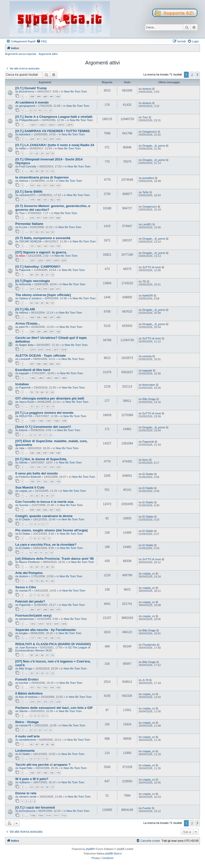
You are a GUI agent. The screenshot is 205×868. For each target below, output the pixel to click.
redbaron (25, 782)
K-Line (23, 227)
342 (58, 331)
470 (32, 139)
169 (52, 773)
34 (37, 496)
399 (38, 96)
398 (32, 96)
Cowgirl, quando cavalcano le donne (44, 516)
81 (47, 392)
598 (38, 364)
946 (38, 453)
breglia (23, 633)
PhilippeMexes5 (29, 120)
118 (38, 638)
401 (52, 96)
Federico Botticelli (30, 477)
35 (42, 496)
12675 (69, 125)
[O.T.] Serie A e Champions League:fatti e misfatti (54, 117)
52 (52, 171)
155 (58, 687)
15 (31, 406)
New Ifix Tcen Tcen (76, 91)
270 (58, 609)
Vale (22, 448)
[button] (197, 75)
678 (45, 218)
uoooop (147, 356)
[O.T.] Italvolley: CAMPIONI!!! (38, 267)
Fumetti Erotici (27, 679)
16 (37, 406)
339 (38, 331)
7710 (48, 815)
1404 (48, 378)
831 (52, 510)
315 (32, 185)
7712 (64, 815)
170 (58, 773)
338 (32, 331)
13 (51, 553)
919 (45, 289)
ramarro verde (28, 797)
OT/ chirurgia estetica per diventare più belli (50, 398)
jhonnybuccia (27, 811)
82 (52, 392)
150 (32, 481)
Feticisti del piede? (30, 601)
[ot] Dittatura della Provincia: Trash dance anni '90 (55, 559)
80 (42, 392)
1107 (48, 421)
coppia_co (25, 491)
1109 (64, 421)
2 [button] (192, 75)
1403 (40, 378)
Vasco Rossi (27, 402)
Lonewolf (25, 359)
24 (47, 153)
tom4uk (24, 683)
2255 (64, 260)
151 (38, 481)
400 (45, 96)
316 (38, 185)
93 (42, 232)
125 (58, 246)
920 (52, 289)
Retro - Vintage (27, 722)
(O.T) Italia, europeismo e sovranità (43, 238)
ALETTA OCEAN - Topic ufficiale (40, 356)
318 (52, 185)
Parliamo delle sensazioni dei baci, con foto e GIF (54, 708)
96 (47, 303)
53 (31, 787)
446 (45, 317)
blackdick (25, 134)
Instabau (22, 384)
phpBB (89, 849)
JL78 (145, 680)
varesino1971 (27, 195)
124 (52, 246)
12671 (33, 125)
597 (32, 364)
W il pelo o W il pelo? (32, 779)
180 (38, 200)
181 (45, 200)
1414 (48, 624)
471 (38, 139)
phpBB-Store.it (113, 854)
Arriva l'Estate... (28, 323)
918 (38, 289)
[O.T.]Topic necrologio (33, 281)
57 (52, 787)
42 (31, 744)
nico (22, 256)
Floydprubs (149, 645)
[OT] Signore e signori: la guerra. (41, 252)
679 (52, 218)
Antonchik (25, 284)
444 (32, 317)
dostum (147, 89)
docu (145, 460)
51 (47, 171)
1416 (64, 624)
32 (52, 275)
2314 (33, 350)
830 (45, 510)
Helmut (23, 181)
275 (38, 702)
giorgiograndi (27, 106)
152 (45, 481)
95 (52, 232)
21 (31, 153)
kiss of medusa (28, 697)
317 (45, 185)
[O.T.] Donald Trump (31, 88)
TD (144, 281)
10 (39, 110)
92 (37, 232)
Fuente (147, 808)
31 (47, 275)
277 (52, 702)
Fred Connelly (28, 166)
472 (45, 139)
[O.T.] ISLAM (25, 309)
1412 (33, 624)
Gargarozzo (149, 132)
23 (42, 153)
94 (47, 232)
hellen (23, 148)
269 (52, 609)
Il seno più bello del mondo (37, 473)
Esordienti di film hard (33, 370)
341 (52, 331)
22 (37, 153)
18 (47, 406)
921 (58, 289)
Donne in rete (26, 793)
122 (38, 246)
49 (37, 171)
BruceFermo (27, 91)
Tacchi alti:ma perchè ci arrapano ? (43, 765)
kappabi (24, 373)
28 (31, 275)
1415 (56, 624)
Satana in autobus (30, 298)
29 (37, 275)
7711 (56, 815)
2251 (33, 260)
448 (58, 317)
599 (45, 364)
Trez (145, 117)
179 (32, 200)
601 (58, 364)
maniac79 (25, 591)
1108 (56, 421)
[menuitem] (42, 41)
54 (37, 787)
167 (38, 773)
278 (58, 702)
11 (45, 110)
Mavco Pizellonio (29, 562)
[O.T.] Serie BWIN (29, 192)
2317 (56, 350)
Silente (23, 462)
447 (52, 317)
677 (38, 218)
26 (37, 567)
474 (58, 139)
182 (52, 200)
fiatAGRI (148, 296)
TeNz (145, 192)
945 (32, 453)
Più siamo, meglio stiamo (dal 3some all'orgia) (52, 530)
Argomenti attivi (48, 54)
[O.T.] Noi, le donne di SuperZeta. (41, 459)
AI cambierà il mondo (32, 102)
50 (42, 171)
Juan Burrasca (28, 647)
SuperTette (26, 768)
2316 (48, 350)
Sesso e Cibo (26, 587)
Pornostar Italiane (29, 224)
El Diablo (148, 474)
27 (42, 567)
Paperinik (25, 270)
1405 (56, 378)
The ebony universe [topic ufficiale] (43, 295)
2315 (40, 350)
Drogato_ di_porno (154, 146)
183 (58, 200)
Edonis (23, 430)
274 (32, 702)
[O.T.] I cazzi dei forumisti (35, 807)
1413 (40, 624)
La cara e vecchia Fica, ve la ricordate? (46, 545)
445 (38, 317)
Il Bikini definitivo (29, 693)
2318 (64, 350)
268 (45, 609)
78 (31, 392)
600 (52, 364)
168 (45, 773)
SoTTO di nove (152, 267)
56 (47, 787)
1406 (64, 378)
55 (42, 787)
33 (31, 496)
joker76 (24, 327)
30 (42, 275)
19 (52, 406)
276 (45, 702)
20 (42, 673)
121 (32, 246)
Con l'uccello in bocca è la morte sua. (45, 502)
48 (31, 171)
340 (45, 331)
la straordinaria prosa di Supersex (42, 177)
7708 (33, 815)
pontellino (148, 178)
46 (52, 744)
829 (38, 510)
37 (52, 496)
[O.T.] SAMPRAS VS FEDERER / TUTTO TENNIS (53, 131)
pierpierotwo (27, 619)
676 (32, 218)
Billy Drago (149, 399)
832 (58, 510)
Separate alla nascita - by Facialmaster (46, 630)
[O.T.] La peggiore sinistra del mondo (44, 413)
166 (32, 773)
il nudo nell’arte (27, 736)
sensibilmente (27, 740)
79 (37, 392)
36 (47, 496)
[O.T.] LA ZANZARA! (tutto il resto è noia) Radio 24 (55, 145)
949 (58, 453)
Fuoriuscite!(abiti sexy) (33, 615)
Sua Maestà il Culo (30, 487)
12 (50, 110)
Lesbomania (25, 751)
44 (42, 744)
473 (52, 139)
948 (52, 453)
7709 (40, 815)
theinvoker (149, 385)
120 (52, 638)
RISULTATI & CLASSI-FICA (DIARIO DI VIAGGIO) (53, 644)
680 (58, 218)
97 (52, 303)
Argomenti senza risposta (21, 54)
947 (45, 453)
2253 (48, 260)
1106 (40, 421)
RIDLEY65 (26, 416)
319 (58, 185)
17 (42, 406)
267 (38, 609)
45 (47, 744)
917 (32, 289)
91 (31, 232)
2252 (40, 260)
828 (32, 510)
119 (45, 638)
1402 (33, 378)
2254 (56, 260)
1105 (33, 421)
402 (58, 96)
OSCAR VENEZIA (30, 241)
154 (58, 481)
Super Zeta (26, 345)
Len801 (147, 224)
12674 (60, 125)
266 (32, 609)
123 (45, 246)
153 (52, 481)
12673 (51, 125)
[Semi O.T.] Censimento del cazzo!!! (43, 427)
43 (37, 744)
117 (32, 638)
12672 (42, 125)
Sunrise (24, 505)
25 (52, 153)
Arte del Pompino (29, 573)
